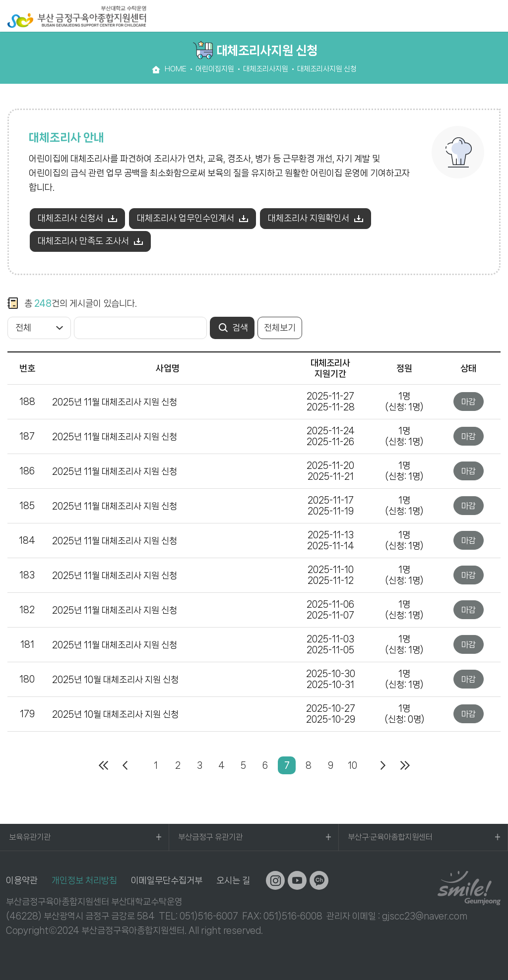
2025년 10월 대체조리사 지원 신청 (115, 680)
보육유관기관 (30, 837)
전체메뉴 (496, 16)
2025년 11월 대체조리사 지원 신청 (115, 402)
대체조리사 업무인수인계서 (186, 218)
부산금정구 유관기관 (210, 837)
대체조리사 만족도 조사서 (83, 241)
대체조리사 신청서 (70, 218)
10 (352, 765)
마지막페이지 (405, 765)
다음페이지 (383, 765)
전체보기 (280, 328)
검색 (453, 16)
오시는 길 (233, 880)
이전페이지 (125, 765)
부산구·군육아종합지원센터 (390, 837)
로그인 (473, 16)
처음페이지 (103, 765)
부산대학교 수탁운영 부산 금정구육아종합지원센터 (77, 17)
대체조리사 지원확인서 (309, 218)
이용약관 (22, 880)
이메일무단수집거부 (167, 880)
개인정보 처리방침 (84, 880)
